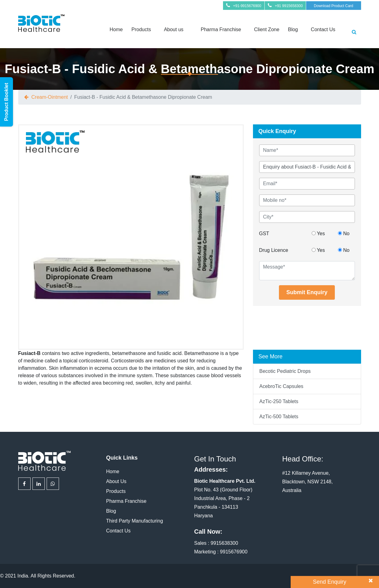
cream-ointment (50, 97)
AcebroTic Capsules (282, 386)
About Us (116, 481)
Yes (318, 234)
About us (174, 29)
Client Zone (267, 29)
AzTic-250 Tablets (279, 401)
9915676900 (234, 552)
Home (116, 29)
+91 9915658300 (289, 6)
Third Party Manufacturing (135, 521)
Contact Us (323, 29)
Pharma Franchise (221, 29)
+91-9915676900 (247, 6)
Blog (293, 29)
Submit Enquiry (307, 292)
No (344, 234)
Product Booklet (6, 102)
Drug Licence (274, 250)
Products (141, 29)
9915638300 (224, 543)
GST (264, 234)
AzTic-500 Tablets (279, 417)
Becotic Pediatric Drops (285, 371)
